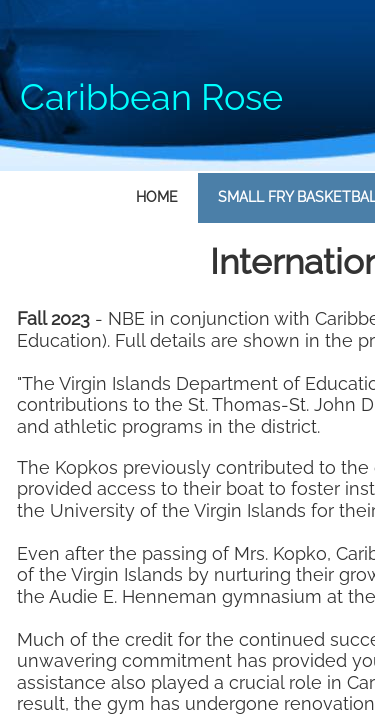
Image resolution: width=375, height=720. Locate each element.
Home (157, 197)
